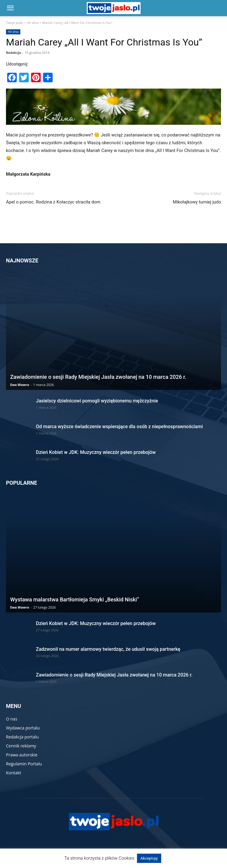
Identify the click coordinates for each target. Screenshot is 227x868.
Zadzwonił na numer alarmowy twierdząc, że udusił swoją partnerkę (108, 649)
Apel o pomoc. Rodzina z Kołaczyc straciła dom (53, 202)
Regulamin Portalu (24, 764)
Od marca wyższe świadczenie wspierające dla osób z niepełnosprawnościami (119, 427)
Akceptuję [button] (149, 858)
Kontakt (14, 773)
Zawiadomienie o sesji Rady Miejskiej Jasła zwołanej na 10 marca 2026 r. (98, 377)
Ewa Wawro (20, 385)
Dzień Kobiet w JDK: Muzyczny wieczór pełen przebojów (96, 452)
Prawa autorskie (22, 755)
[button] (10, 8)
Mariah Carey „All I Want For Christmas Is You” (104, 42)
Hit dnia (33, 23)
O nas (12, 719)
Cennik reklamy (21, 746)
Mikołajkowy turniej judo (197, 202)
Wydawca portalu (23, 728)
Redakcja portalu (22, 737)
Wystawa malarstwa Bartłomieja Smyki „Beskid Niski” (75, 599)
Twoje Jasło (15, 23)
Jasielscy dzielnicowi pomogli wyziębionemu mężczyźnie (97, 401)
